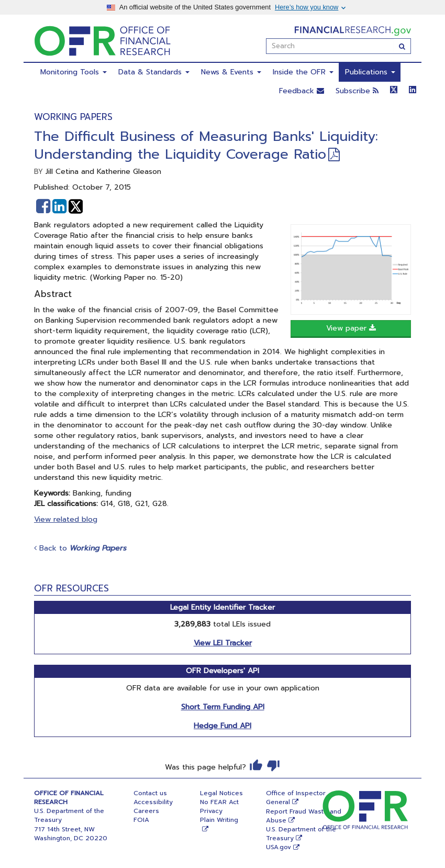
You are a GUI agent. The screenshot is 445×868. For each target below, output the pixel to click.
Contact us (150, 793)
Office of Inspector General (296, 798)
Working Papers (73, 117)
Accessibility (153, 802)
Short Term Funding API (223, 707)
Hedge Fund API (222, 726)
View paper (351, 328)
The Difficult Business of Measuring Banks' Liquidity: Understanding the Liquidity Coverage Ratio (206, 145)
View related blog (66, 519)
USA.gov (279, 847)
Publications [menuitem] (370, 72)
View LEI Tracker (223, 643)
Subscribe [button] (357, 91)
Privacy (211, 811)
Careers (146, 811)
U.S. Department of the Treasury (301, 834)
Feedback (302, 91)
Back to (80, 548)
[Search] (402, 46)
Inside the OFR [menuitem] (303, 72)
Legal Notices (221, 793)
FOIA (141, 820)
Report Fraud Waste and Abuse (304, 816)
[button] (43, 206)
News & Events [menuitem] (231, 72)
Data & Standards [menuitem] (154, 72)
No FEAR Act (219, 802)
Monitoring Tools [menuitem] (74, 72)
